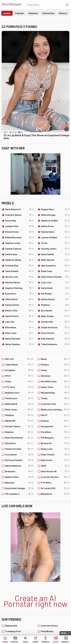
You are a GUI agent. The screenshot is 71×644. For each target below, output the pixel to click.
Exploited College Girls (19, 488)
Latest (7, 13)
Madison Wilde (19, 260)
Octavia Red (19, 266)
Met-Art (19, 359)
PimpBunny (47, 631)
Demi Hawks (55, 254)
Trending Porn (13, 631)
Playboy (19, 415)
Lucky (56, 642)
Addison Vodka (55, 221)
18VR (55, 466)
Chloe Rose (19, 299)
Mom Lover (19, 410)
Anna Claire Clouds (55, 277)
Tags (25, 642)
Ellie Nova (19, 327)
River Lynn (19, 333)
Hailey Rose (55, 226)
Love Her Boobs (55, 477)
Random (33, 13)
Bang (55, 359)
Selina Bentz (55, 299)
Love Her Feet (55, 404)
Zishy (19, 381)
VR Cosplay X (19, 494)
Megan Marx (55, 209)
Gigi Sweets (55, 339)
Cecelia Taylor (55, 249)
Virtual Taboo (19, 426)
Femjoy (55, 365)
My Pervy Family (19, 460)
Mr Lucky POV (55, 488)
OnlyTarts (19, 443)
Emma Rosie (19, 232)
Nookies (55, 376)
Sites (35, 642)
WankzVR (19, 421)
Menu (64, 633)
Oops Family (55, 455)
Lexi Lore (55, 282)
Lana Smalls (19, 271)
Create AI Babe (66, 642)
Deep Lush (55, 449)
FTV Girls (19, 387)
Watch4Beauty (19, 466)
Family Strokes (19, 449)
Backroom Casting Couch (55, 410)
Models (46, 642)
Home (5, 642)
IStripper (19, 370)
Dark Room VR (55, 471)
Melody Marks (19, 282)
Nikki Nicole (55, 260)
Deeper (55, 421)
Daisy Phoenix (19, 339)
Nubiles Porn (19, 393)
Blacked (19, 483)
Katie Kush (55, 288)
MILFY (55, 415)
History (63, 13)
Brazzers (19, 471)
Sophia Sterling (19, 288)
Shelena (55, 305)
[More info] (66, 129)
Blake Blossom (19, 237)
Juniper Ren (19, 226)
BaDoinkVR (19, 404)
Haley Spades (19, 344)
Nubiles (19, 432)
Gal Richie (55, 294)
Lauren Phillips (55, 237)
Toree (55, 243)
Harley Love (19, 277)
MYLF (19, 376)
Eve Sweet (55, 311)
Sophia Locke (19, 243)
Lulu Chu (19, 322)
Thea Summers (55, 344)
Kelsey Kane (55, 232)
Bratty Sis (55, 443)
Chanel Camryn (19, 249)
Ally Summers (55, 266)
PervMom (55, 432)
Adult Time (55, 387)
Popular (20, 13)
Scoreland (19, 455)
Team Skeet (19, 365)
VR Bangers (55, 438)
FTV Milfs (55, 483)
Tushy (55, 398)
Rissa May (19, 221)
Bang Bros (55, 494)
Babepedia (11, 626)
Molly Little (19, 311)
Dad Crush (55, 460)
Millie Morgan (55, 215)
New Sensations (19, 438)
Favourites (48, 13)
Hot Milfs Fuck (55, 381)
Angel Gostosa (55, 327)
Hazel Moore (19, 316)
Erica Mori (19, 294)
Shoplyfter (55, 426)
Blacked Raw (55, 393)
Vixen (55, 370)
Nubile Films (19, 477)
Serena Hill (55, 322)
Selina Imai (19, 254)
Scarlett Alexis (19, 215)
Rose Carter (55, 333)
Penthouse (19, 398)
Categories (15, 642)
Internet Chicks (49, 626)
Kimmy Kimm (19, 305)
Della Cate (55, 271)
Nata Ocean (55, 316)
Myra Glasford (19, 209)
